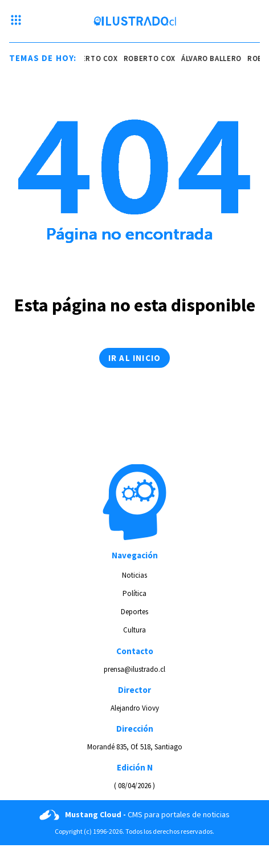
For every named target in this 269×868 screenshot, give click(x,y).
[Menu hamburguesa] (16, 21)
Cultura (134, 630)
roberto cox (93, 58)
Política (134, 593)
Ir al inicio (134, 358)
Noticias (134, 575)
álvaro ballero (212, 58)
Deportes (134, 612)
